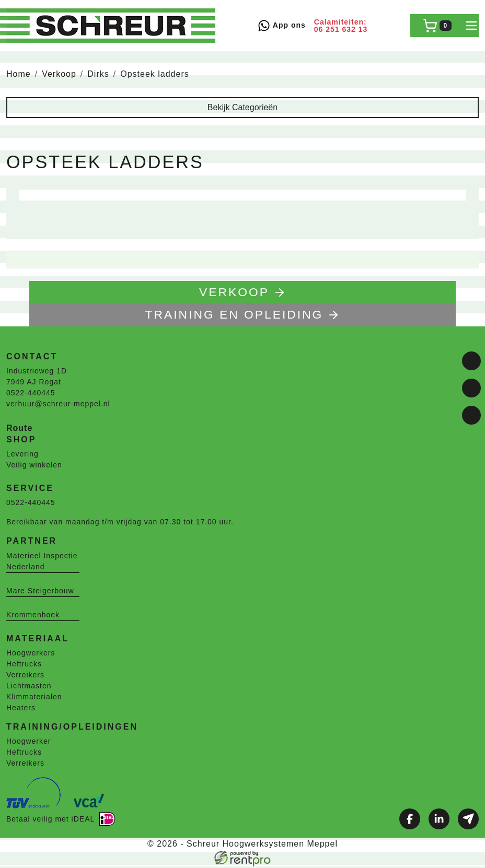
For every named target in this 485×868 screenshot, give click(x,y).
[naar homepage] (111, 26)
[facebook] (471, 361)
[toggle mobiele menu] (471, 26)
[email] (471, 415)
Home (19, 74)
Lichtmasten (29, 687)
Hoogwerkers (31, 654)
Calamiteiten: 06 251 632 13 (341, 26)
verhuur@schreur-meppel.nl (58, 405)
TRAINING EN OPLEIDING (243, 316)
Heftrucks (24, 665)
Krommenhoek (33, 616)
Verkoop (59, 74)
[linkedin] (471, 388)
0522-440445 (31, 394)
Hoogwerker (28, 743)
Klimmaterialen (34, 698)
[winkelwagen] (437, 26)
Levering (22, 455)
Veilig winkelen (34, 466)
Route (19, 430)
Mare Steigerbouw (40, 592)
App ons (281, 26)
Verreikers (25, 676)
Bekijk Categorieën (243, 107)
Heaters (21, 709)
